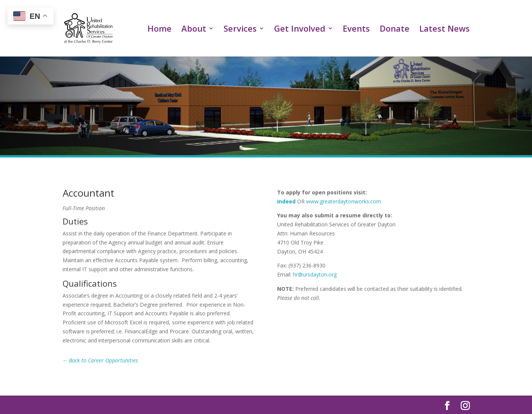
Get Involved (300, 30)
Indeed (286, 201)
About (194, 30)
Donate (395, 30)
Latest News (445, 30)
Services (240, 30)
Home (159, 30)
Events (356, 30)
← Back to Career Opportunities (100, 360)
